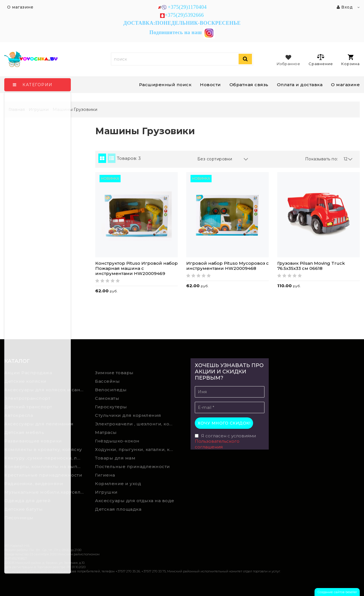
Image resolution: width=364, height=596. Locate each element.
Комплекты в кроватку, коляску (43, 449)
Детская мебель (24, 432)
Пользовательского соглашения (217, 444)
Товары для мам (115, 458)
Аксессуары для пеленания (39, 424)
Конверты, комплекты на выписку (45, 466)
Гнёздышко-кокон (117, 441)
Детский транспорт (28, 407)
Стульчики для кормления (128, 415)
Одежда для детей (27, 501)
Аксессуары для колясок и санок (45, 390)
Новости (210, 85)
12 (348, 159)
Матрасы (106, 432)
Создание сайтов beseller (337, 592)
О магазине (345, 85)
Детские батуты (23, 509)
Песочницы (19, 518)
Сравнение (321, 60)
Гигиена (105, 475)
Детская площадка (118, 509)
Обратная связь (249, 85)
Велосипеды (111, 390)
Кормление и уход (118, 484)
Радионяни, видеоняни (34, 484)
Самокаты (107, 398)
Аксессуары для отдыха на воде (135, 501)
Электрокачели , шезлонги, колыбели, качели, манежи (136, 424)
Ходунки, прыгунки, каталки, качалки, (136, 449)
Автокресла (19, 415)
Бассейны (107, 381)
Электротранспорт (27, 398)
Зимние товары (114, 373)
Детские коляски (25, 381)
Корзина (350, 60)
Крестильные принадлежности (43, 475)
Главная (17, 109)
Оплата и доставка (300, 85)
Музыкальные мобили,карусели (44, 492)
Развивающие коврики (33, 441)
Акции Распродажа (28, 373)
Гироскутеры (111, 407)
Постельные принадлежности (133, 466)
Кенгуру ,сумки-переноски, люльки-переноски (45, 458)
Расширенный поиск (165, 85)
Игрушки (106, 492)
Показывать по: (322, 159)
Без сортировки (223, 159)
